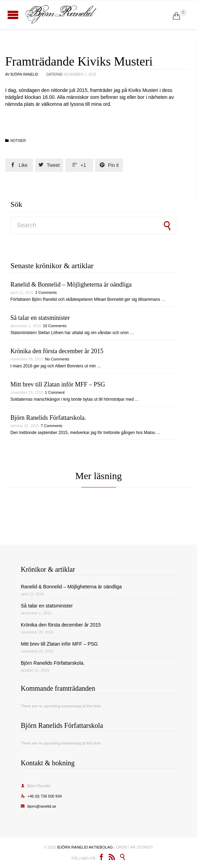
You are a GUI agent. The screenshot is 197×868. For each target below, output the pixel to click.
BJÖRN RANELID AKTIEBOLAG (85, 847)
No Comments (57, 359)
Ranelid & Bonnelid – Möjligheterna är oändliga (71, 284)
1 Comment (55, 392)
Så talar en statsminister (40, 318)
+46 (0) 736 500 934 (41, 796)
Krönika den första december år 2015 (57, 351)
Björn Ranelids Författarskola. (48, 418)
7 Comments (52, 426)
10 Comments (55, 326)
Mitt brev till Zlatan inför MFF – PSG (58, 384)
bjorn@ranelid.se (38, 806)
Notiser (18, 141)
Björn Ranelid (24, 74)
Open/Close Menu (13, 15)
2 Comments (46, 292)
